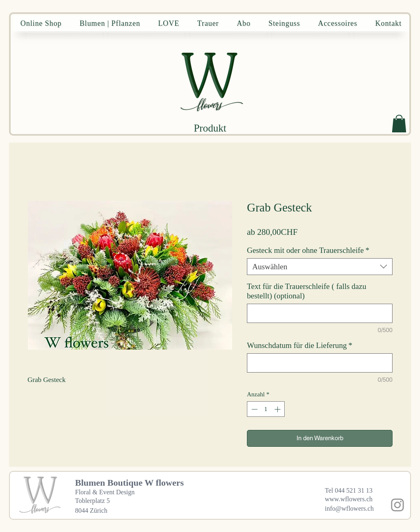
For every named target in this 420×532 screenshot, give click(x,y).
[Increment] (278, 409)
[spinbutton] (266, 409)
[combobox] (320, 267)
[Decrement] (254, 409)
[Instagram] (397, 505)
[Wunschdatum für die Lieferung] (320, 363)
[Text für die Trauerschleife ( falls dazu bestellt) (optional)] (320, 313)
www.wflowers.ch (349, 499)
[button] (399, 124)
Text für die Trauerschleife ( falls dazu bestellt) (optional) (307, 291)
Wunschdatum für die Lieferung (300, 345)
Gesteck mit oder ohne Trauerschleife (308, 250)
